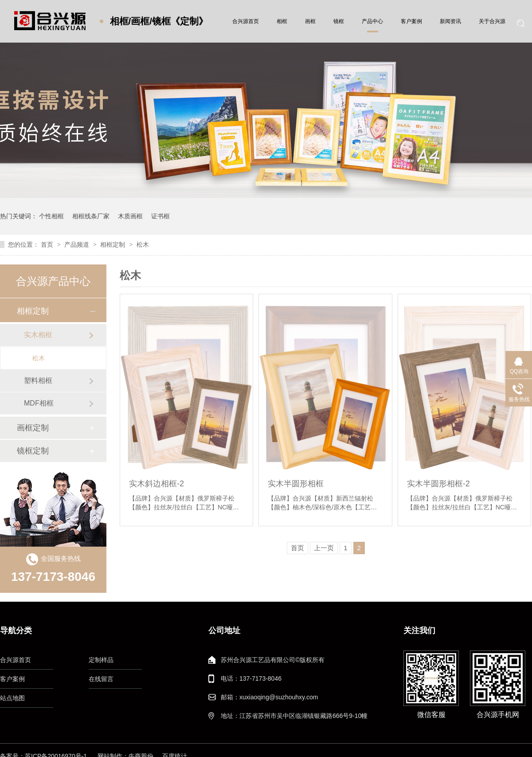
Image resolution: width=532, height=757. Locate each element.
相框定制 (113, 244)
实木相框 (38, 335)
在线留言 (101, 679)
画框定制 (33, 428)
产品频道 (78, 244)
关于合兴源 (492, 21)
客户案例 (411, 21)
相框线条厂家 (91, 216)
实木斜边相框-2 (156, 484)
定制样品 (101, 660)
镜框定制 (33, 451)
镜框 (339, 21)
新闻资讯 (450, 21)
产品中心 (372, 21)
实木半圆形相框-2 (438, 484)
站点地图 (12, 698)
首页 (48, 244)
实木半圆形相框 (296, 484)
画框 (310, 21)
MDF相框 (39, 403)
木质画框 (130, 216)
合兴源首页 (246, 21)
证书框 (160, 216)
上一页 (324, 548)
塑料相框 (38, 380)
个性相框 (51, 216)
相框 (282, 21)
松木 (143, 244)
